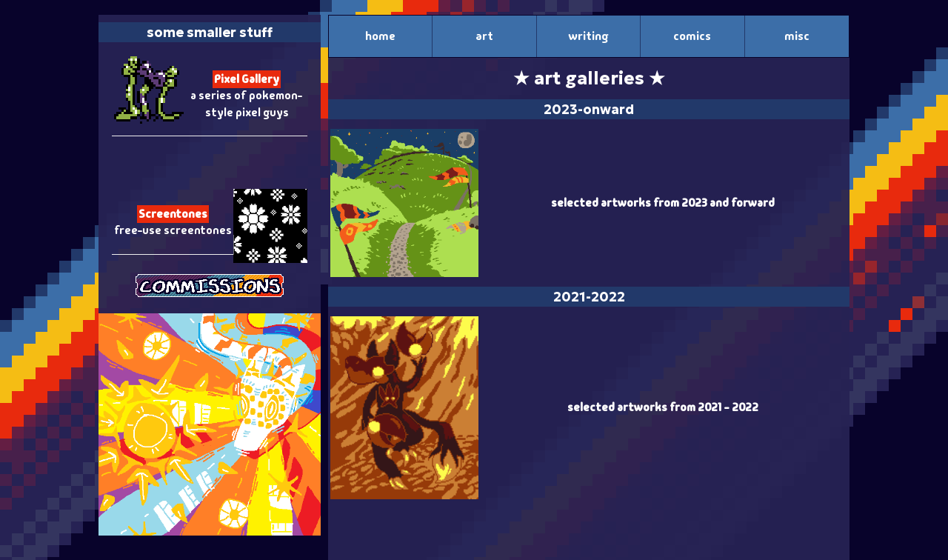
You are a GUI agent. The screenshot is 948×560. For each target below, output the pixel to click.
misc (797, 36)
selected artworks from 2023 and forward (663, 203)
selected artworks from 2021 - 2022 (663, 407)
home (380, 36)
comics (692, 36)
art (484, 36)
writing (588, 36)
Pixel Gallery (247, 79)
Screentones (173, 214)
